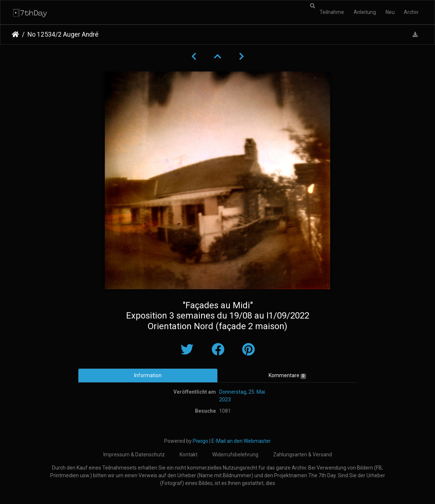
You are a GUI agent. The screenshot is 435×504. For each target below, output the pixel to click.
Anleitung (365, 12)
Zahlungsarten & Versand (303, 455)
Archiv (411, 12)
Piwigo (200, 441)
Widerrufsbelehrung (235, 455)
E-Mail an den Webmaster (241, 441)
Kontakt (189, 455)
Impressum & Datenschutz (134, 455)
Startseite (15, 34)
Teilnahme (332, 12)
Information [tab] (148, 375)
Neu (390, 12)
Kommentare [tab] (287, 376)
